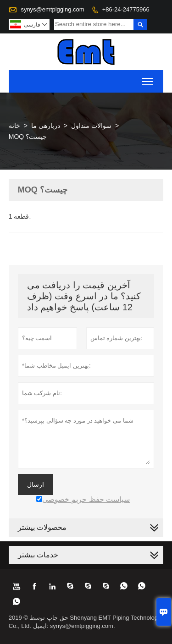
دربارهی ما (46, 126)
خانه (14, 126)
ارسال (36, 484)
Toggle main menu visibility (148, 79)
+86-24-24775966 (126, 9)
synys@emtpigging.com (52, 9)
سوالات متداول (91, 126)
